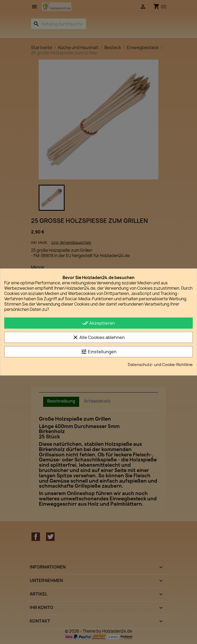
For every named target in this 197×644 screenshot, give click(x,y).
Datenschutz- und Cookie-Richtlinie (160, 365)
